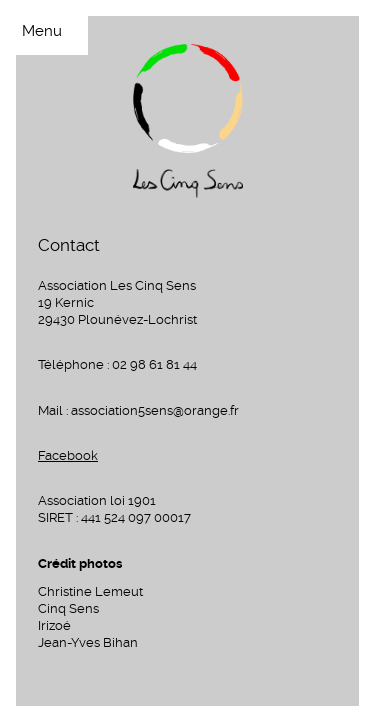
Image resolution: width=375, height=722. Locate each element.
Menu (42, 31)
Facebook (68, 455)
